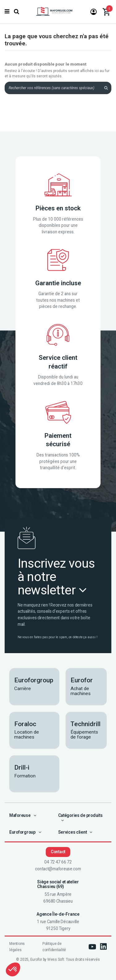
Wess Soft (56, 959)
